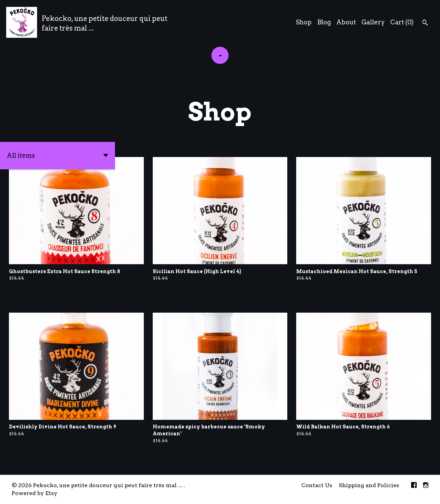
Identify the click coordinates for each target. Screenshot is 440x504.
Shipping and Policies (369, 485)
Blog (324, 22)
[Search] (425, 23)
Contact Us (317, 485)
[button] (57, 156)
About (346, 22)
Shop (304, 22)
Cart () (402, 22)
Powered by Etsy (34, 493)
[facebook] (414, 486)
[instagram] (426, 486)
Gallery (373, 22)
